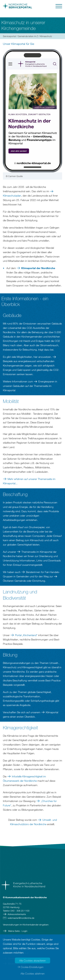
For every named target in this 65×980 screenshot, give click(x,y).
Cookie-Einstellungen (32, 967)
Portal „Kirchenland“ (26, 635)
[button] (48, 6)
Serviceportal (9, 36)
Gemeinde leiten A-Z (28, 36)
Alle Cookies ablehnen (33, 973)
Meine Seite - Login (17, 931)
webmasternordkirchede (21, 918)
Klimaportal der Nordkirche (38, 268)
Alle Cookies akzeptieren (32, 960)
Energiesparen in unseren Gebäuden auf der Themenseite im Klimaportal (30, 386)
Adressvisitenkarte (17, 914)
